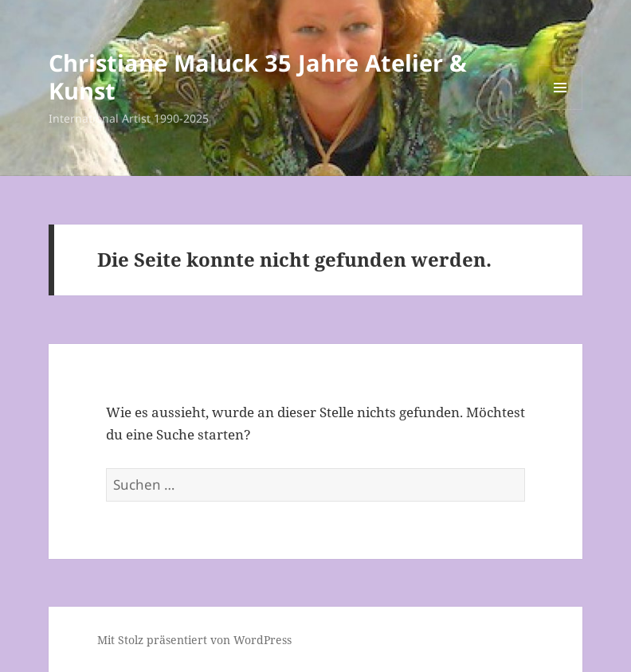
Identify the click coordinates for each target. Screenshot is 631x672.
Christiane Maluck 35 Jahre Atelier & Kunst (258, 76)
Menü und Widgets (560, 109)
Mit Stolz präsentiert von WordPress (194, 640)
